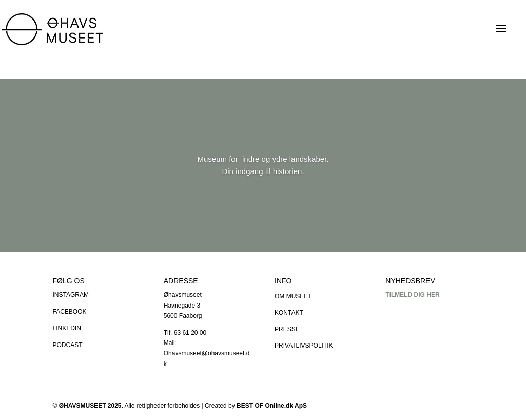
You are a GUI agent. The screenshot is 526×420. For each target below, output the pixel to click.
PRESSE (287, 329)
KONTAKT (289, 313)
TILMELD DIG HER (412, 295)
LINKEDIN (67, 328)
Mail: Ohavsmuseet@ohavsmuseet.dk (207, 354)
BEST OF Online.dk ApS (272, 406)
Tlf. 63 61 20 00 (185, 333)
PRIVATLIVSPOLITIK (304, 346)
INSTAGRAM (71, 295)
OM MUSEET (293, 296)
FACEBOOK (70, 312)
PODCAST (68, 345)
